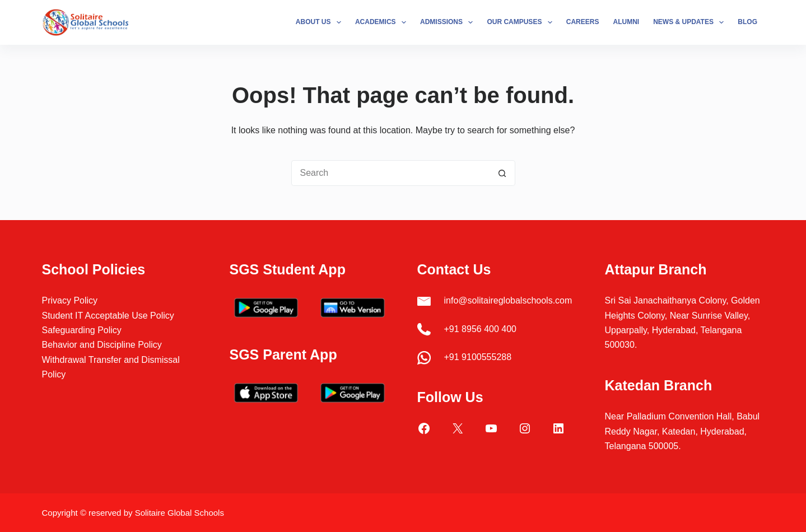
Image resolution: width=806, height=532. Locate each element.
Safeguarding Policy (82, 330)
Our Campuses (521, 22)
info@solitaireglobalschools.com (508, 300)
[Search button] (502, 173)
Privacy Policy (70, 300)
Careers (583, 22)
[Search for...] (390, 173)
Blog (747, 22)
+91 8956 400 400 (480, 329)
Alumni (626, 22)
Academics (383, 22)
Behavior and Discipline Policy (102, 345)
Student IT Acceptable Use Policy (108, 316)
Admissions (449, 22)
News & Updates (691, 22)
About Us (321, 22)
